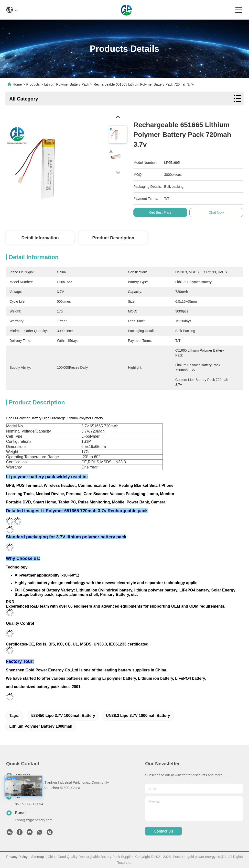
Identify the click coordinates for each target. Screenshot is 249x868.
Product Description (113, 238)
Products (33, 84)
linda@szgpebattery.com (34, 820)
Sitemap (38, 857)
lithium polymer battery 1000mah (41, 726)
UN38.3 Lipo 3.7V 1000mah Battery (138, 716)
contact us (163, 831)
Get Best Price (162, 212)
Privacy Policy (17, 857)
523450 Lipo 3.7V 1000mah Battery (63, 716)
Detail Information (40, 238)
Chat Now (218, 212)
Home (17, 84)
